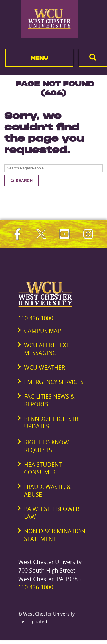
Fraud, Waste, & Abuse (48, 491)
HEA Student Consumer (43, 468)
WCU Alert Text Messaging (47, 349)
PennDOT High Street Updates (56, 423)
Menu (39, 58)
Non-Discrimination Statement (55, 535)
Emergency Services (54, 382)
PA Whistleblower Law (52, 513)
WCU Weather (45, 367)
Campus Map (43, 331)
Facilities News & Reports (49, 400)
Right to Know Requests (47, 446)
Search (22, 181)
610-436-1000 (36, 318)
